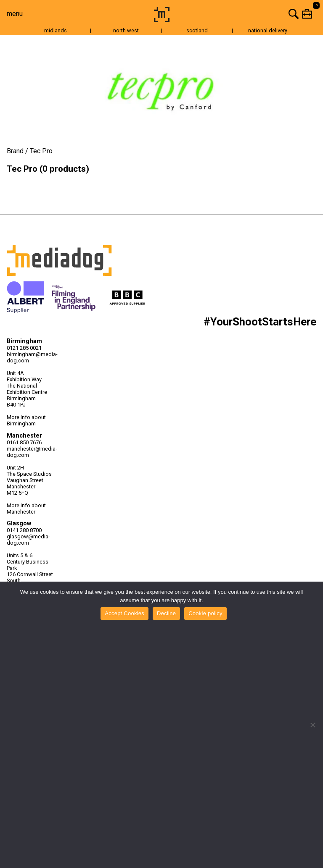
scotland (197, 30)
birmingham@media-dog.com (32, 357)
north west (126, 30)
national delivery (268, 30)
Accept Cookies (124, 613)
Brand (15, 151)
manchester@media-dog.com (32, 452)
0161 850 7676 (24, 442)
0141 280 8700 (24, 530)
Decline (166, 613)
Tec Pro (41, 151)
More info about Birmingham (26, 420)
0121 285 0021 (24, 348)
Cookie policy (205, 613)
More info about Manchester (26, 509)
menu (15, 14)
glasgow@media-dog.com (28, 540)
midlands (56, 30)
